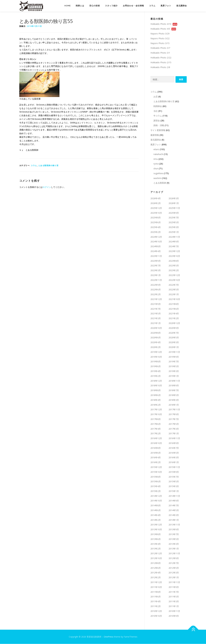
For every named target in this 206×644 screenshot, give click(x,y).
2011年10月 (156, 587)
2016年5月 (174, 453)
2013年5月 (174, 539)
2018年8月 (156, 390)
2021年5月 (156, 314)
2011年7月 (174, 592)
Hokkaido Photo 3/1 (160, 53)
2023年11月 (156, 256)
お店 (156, 97)
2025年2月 (156, 232)
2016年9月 (174, 443)
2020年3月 (174, 342)
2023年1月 (156, 275)
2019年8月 (156, 362)
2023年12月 (174, 251)
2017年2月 (156, 434)
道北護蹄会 (182, 6)
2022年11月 (156, 280)
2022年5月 (174, 290)
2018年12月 (156, 381)
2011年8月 (156, 592)
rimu (156, 159)
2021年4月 (174, 314)
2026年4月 (156, 198)
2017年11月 (174, 410)
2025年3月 (174, 227)
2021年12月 (156, 299)
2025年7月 (174, 218)
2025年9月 (174, 213)
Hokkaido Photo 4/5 (160, 29)
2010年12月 (156, 611)
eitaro (156, 149)
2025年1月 (174, 232)
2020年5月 (174, 338)
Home (68, 6)
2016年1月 (174, 462)
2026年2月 (156, 203)
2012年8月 (156, 563)
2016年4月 (156, 458)
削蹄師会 (158, 106)
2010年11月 (174, 611)
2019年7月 (174, 362)
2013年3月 (174, 544)
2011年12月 (156, 582)
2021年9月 (156, 304)
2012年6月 (156, 568)
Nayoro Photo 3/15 (160, 43)
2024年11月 (174, 237)
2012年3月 (174, 573)
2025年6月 (156, 222)
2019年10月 (156, 357)
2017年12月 (156, 410)
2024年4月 (156, 251)
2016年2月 (156, 462)
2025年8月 (156, 218)
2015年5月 (174, 482)
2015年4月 (156, 486)
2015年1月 (174, 491)
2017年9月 (174, 414)
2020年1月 (174, 347)
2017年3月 (174, 429)
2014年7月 (174, 506)
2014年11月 (174, 496)
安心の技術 (95, 6)
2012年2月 (156, 578)
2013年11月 (174, 525)
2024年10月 (156, 242)
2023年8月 (174, 261)
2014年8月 (156, 506)
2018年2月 (156, 405)
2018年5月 (174, 395)
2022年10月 (174, 280)
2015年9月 (174, 472)
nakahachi (158, 154)
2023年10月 (174, 256)
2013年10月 (156, 530)
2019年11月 (174, 352)
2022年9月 (156, 285)
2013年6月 (156, 539)
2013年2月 (156, 549)
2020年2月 (156, 347)
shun (156, 169)
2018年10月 (156, 386)
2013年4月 (156, 544)
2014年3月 (174, 515)
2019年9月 (174, 357)
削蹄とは (80, 6)
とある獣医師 (160, 183)
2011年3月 (174, 602)
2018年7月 (174, 390)
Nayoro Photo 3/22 (160, 39)
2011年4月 (156, 602)
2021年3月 (156, 318)
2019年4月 (156, 371)
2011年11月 (174, 582)
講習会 (157, 121)
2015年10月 (156, 472)
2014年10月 (156, 501)
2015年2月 (156, 491)
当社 (156, 111)
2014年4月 (156, 515)
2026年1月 (174, 203)
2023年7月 (156, 266)
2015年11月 (174, 467)
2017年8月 (156, 419)
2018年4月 (156, 400)
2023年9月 (156, 261)
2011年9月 (174, 587)
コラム (152, 6)
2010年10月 (156, 616)
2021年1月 (156, 323)
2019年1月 (174, 376)
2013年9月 (174, 530)
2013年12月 (156, 525)
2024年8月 (156, 246)
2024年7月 (174, 246)
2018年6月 (156, 395)
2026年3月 (174, 198)
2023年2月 (174, 270)
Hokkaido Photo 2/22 (161, 58)
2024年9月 (174, 242)
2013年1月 (174, 549)
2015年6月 (156, 482)
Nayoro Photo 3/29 (160, 34)
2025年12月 (156, 208)
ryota (156, 164)
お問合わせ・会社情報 (133, 6)
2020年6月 (156, 338)
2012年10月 (156, 558)
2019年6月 (156, 366)
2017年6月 (156, 424)
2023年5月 (174, 266)
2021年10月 (174, 299)
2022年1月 (174, 294)
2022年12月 (174, 275)
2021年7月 (156, 309)
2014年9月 (174, 501)
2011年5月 (174, 597)
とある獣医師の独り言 (49, 166)
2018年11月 (174, 381)
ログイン (47, 187)
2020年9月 (174, 328)
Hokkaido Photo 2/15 (161, 63)
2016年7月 (174, 448)
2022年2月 (156, 294)
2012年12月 (156, 554)
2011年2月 (156, 606)
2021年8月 (174, 304)
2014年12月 (156, 496)
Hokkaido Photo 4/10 (161, 24)
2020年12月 (174, 323)
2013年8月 (156, 534)
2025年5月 (174, 222)
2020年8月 (156, 333)
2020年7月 (174, 333)
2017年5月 (174, 424)
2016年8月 (156, 448)
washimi (157, 178)
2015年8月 (156, 477)
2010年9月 (174, 616)
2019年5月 (174, 366)
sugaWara (158, 173)
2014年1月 (174, 520)
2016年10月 (156, 443)
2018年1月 (174, 405)
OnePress (109, 637)
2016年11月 (174, 438)
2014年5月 (174, 510)
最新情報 (155, 135)
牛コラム (158, 116)
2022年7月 (174, 285)
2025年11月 (174, 208)
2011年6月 (156, 597)
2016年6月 (156, 453)
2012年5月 (174, 568)
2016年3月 (174, 458)
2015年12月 (156, 467)
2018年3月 (174, 400)
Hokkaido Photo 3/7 (160, 48)
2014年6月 (156, 510)
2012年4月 (156, 573)
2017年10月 (156, 414)
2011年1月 (174, 606)
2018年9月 (174, 386)
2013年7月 (174, 534)
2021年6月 (174, 309)
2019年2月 (156, 376)
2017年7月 (174, 419)
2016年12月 (156, 438)
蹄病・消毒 (159, 125)
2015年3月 (174, 486)
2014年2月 (156, 520)
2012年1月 (174, 578)
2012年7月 (174, 563)
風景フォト (166, 6)
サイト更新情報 (158, 130)
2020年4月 (156, 342)
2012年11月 (174, 554)
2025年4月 (156, 227)
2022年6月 (156, 290)
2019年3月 (174, 371)
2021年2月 (174, 318)
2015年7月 (174, 477)
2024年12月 (156, 237)
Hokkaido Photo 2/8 (160, 67)
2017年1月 (174, 434)
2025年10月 (156, 213)
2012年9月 (174, 558)
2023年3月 (156, 270)
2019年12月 (156, 352)
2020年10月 (156, 328)
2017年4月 (156, 429)
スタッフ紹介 (111, 6)
